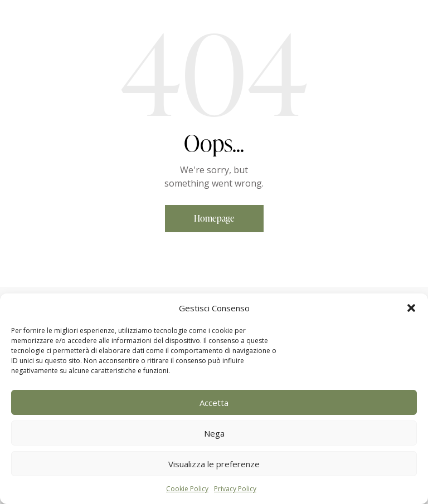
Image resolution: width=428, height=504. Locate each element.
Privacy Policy (235, 489)
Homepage (214, 218)
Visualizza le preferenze (214, 464)
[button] (411, 308)
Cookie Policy (187, 489)
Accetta (214, 403)
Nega (214, 433)
